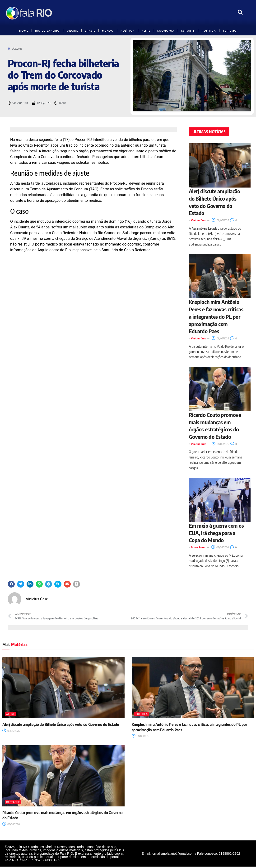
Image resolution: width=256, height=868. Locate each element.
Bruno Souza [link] (198, 547)
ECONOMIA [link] (166, 31)
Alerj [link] (10, 714)
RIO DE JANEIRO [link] (47, 31)
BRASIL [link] (90, 31)
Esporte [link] (188, 31)
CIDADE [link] (72, 31)
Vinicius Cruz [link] (198, 220)
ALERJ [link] (146, 31)
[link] (29, 13)
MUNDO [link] (108, 31)
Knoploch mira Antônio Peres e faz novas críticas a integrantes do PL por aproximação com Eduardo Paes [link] (216, 316)
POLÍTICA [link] (128, 31)
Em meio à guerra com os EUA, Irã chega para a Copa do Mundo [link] (216, 533)
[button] (11, 584)
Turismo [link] (230, 31)
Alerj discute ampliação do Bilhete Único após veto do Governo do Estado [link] (61, 724)
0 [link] (234, 220)
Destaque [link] (13, 802)
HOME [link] (24, 31)
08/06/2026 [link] (220, 220)
